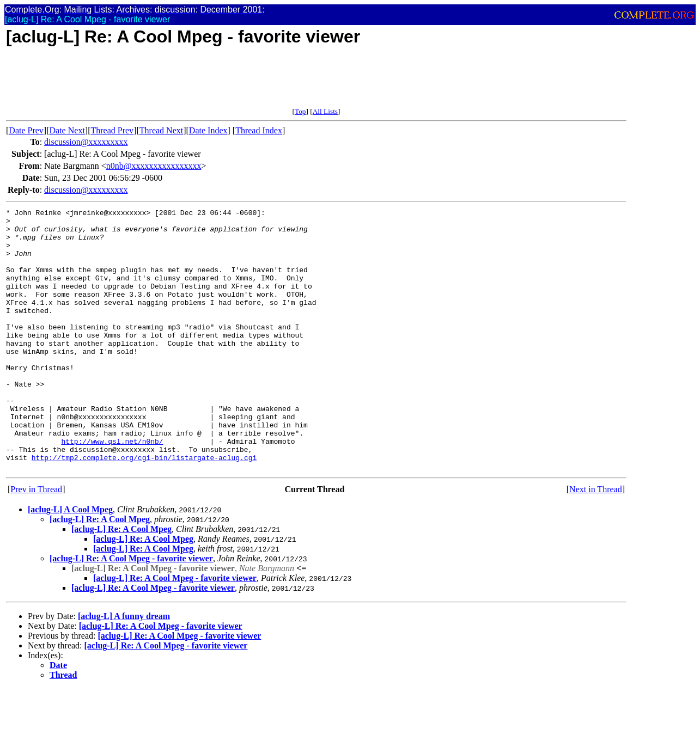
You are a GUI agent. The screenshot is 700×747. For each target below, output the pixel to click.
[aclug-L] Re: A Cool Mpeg (100, 571)
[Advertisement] (204, 83)
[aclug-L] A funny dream (124, 668)
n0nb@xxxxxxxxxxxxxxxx (154, 166)
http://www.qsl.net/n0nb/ (112, 488)
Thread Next (161, 130)
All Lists (325, 111)
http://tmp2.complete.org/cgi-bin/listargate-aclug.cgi (144, 508)
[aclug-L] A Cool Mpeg (70, 562)
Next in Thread (596, 541)
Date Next (67, 130)
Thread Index (259, 130)
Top (300, 111)
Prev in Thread (36, 541)
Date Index (208, 130)
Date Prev (26, 130)
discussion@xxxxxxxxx (86, 142)
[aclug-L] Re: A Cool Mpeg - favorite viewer (131, 611)
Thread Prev (112, 130)
